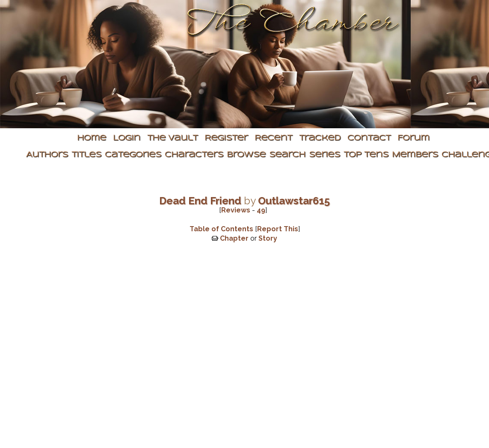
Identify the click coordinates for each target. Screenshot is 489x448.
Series (325, 155)
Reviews (236, 210)
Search (287, 155)
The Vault (172, 138)
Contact (369, 138)
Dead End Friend (200, 201)
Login (127, 138)
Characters (194, 155)
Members (415, 155)
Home (92, 138)
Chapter (234, 238)
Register (226, 138)
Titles (86, 155)
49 (261, 210)
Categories (133, 155)
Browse (246, 155)
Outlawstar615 (294, 201)
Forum (413, 138)
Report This (278, 229)
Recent (273, 138)
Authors (47, 155)
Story (268, 238)
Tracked (320, 138)
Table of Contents (221, 229)
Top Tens (366, 155)
